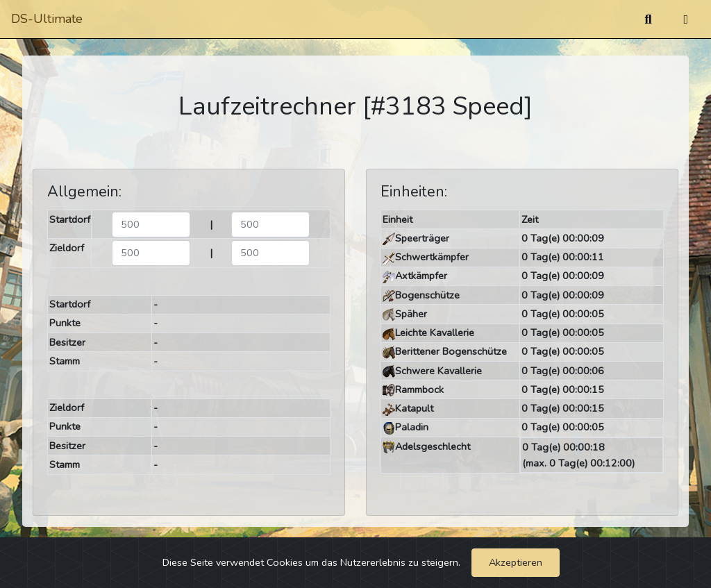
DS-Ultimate (47, 19)
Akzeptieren (516, 562)
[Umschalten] (686, 19)
